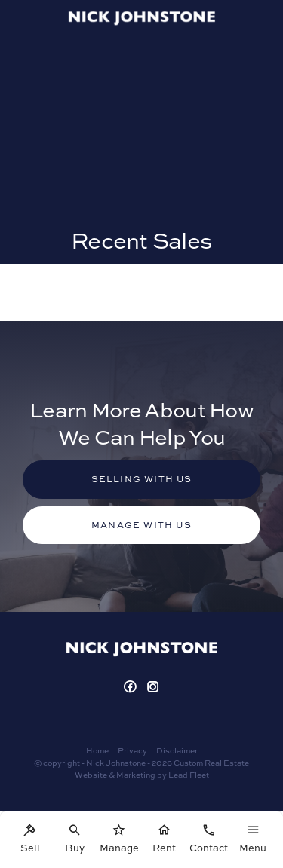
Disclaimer (177, 750)
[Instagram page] (153, 688)
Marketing (136, 775)
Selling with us (142, 479)
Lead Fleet (189, 775)
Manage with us (141, 525)
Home (97, 750)
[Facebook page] (132, 688)
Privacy (132, 750)
